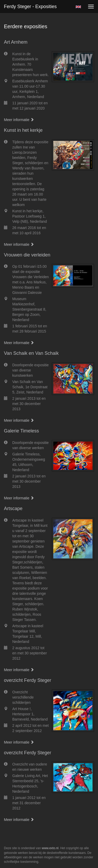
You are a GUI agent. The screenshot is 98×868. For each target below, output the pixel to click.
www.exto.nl (50, 848)
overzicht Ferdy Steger (28, 680)
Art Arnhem (16, 42)
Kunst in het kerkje (23, 130)
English (78, 7)
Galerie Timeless (21, 431)
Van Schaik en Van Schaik (31, 353)
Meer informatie (19, 120)
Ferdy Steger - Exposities (30, 7)
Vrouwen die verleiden (27, 255)
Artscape (13, 509)
